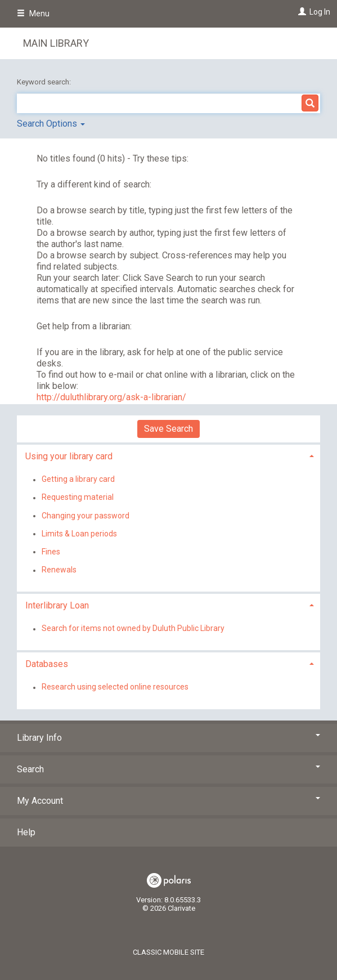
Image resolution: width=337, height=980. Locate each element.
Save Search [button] (168, 429)
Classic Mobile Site (168, 952)
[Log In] (301, 12)
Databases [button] (47, 664)
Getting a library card (78, 480)
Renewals (59, 570)
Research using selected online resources (115, 687)
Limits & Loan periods (79, 534)
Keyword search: (45, 82)
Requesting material (78, 498)
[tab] (168, 455)
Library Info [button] (168, 738)
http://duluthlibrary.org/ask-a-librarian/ (111, 397)
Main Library (56, 43)
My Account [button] (168, 801)
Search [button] (168, 769)
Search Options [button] (51, 124)
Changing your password (86, 516)
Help (26, 832)
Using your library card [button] (69, 456)
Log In (320, 12)
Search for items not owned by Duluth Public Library (133, 629)
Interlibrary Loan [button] (57, 605)
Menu (33, 14)
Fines (51, 552)
